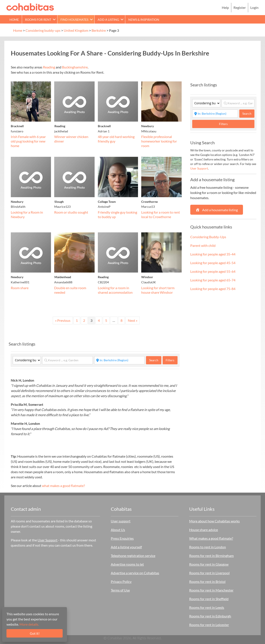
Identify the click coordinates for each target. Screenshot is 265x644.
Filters (170, 360)
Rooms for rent (38, 20)
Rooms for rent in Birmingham (211, 556)
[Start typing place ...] (120, 360)
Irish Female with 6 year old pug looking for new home (28, 141)
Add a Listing (108, 20)
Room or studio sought (71, 212)
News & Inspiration (144, 20)
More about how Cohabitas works (214, 521)
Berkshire (99, 30)
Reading (49, 67)
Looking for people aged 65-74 (213, 280)
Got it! (35, 633)
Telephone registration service (133, 556)
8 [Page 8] (121, 320)
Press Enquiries (122, 538)
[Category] (27, 360)
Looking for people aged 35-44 (213, 254)
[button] (54, 19)
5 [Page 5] (106, 320)
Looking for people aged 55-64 (213, 271)
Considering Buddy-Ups (208, 237)
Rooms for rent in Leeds (207, 607)
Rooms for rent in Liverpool (209, 573)
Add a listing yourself (126, 547)
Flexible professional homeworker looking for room (159, 141)
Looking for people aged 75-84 (213, 289)
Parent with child (203, 245)
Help (225, 7)
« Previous (63, 320)
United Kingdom (76, 30)
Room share (20, 288)
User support (121, 521)
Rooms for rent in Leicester (209, 625)
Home (14, 20)
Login (254, 7)
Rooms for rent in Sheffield (209, 599)
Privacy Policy (121, 581)
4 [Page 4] (99, 320)
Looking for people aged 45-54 (213, 263)
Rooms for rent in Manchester (211, 590)
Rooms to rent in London (208, 547)
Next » (133, 320)
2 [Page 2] (84, 320)
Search (155, 360)
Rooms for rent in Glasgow (209, 564)
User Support (199, 168)
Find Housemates (74, 20)
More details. (29, 624)
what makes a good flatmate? (63, 486)
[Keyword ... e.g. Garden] (67, 360)
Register (240, 7)
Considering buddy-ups (43, 30)
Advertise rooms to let (127, 564)
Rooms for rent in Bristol (207, 581)
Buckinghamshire (75, 67)
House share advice (204, 530)
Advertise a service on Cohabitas (135, 573)
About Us (118, 530)
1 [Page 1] (77, 320)
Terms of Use (120, 590)
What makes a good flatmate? (211, 538)
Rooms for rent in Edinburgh (210, 616)
